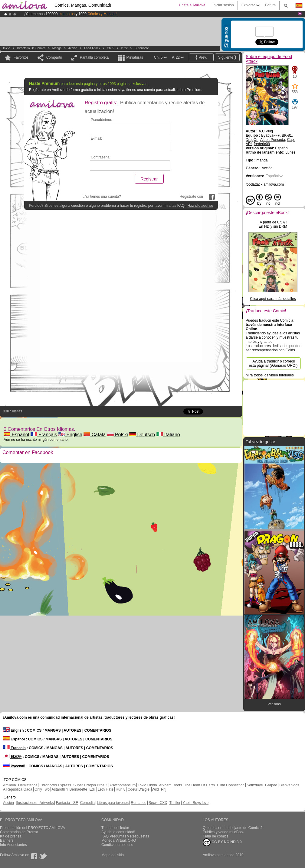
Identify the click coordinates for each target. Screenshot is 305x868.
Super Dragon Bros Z (90, 785)
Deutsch (142, 435)
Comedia (87, 803)
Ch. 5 (110, 48)
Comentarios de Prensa (19, 832)
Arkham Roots (170, 785)
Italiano (168, 435)
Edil (93, 789)
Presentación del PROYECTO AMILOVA (33, 828)
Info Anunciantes (13, 845)
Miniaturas (134, 57)
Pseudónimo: (101, 120)
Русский (14, 766)
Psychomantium (123, 785)
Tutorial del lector (115, 828)
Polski (118, 435)
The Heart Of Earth (200, 785)
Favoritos (21, 57)
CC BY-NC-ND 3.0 (222, 842)
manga (57, 48)
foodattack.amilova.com (265, 184)
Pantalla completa (94, 57)
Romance (138, 803)
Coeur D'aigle (139, 789)
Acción (73, 48)
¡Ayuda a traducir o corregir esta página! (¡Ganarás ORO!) (273, 363)
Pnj (164, 789)
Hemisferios (28, 785)
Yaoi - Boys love (195, 803)
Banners (7, 840)
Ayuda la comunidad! (118, 832)
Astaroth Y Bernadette (70, 789)
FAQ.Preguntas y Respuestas (125, 836)
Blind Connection (231, 785)
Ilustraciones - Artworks (35, 803)
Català (95, 435)
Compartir (54, 57)
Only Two (42, 789)
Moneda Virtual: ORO (119, 840)
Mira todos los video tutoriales (270, 375)
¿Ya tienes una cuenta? (102, 197)
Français (44, 435)
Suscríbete (142, 48)
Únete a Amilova (192, 5)
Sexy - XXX (158, 803)
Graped (271, 785)
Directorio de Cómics (31, 48)
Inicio (7, 48)
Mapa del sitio (113, 855)
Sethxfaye (255, 785)
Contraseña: (101, 157)
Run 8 (120, 789)
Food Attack (92, 48)
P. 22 (124, 48)
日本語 (12, 757)
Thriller (175, 803)
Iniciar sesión (223, 5)
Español (16, 435)
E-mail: (96, 138)
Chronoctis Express (55, 785)
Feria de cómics (216, 836)
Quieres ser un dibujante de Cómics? (233, 828)
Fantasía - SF (67, 803)
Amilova (10, 785)
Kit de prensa (11, 836)
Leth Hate (106, 789)
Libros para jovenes (113, 803)
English (70, 435)
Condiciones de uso (117, 845)
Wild (155, 789)
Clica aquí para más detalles (273, 299)
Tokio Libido (147, 785)
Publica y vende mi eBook (224, 832)
